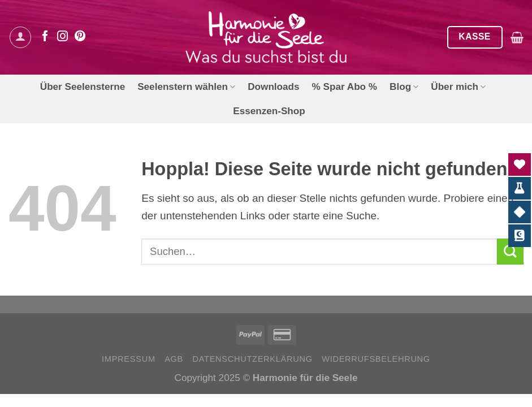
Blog (404, 86)
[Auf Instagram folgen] (62, 37)
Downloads (273, 86)
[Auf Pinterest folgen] (80, 37)
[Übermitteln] (510, 252)
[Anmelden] (20, 37)
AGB (174, 359)
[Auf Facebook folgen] (45, 37)
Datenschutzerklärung (252, 359)
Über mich (458, 86)
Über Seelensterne (83, 86)
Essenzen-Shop (269, 111)
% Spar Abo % (345, 86)
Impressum (129, 359)
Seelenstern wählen (186, 86)
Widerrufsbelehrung (376, 359)
